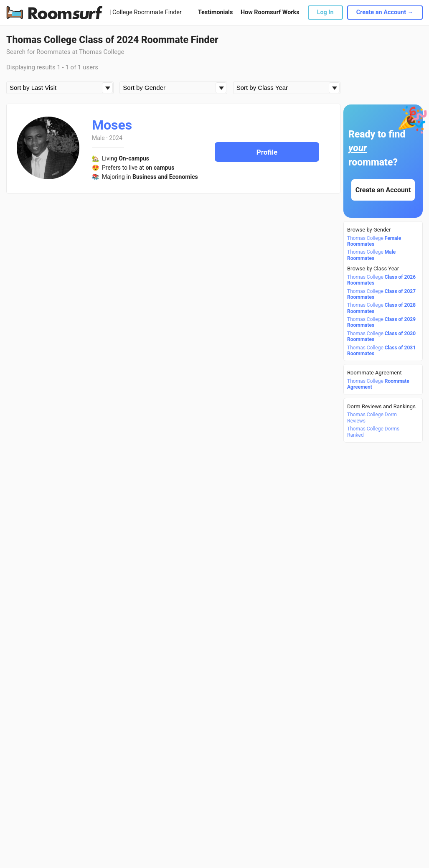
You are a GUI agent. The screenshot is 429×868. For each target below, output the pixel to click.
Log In (325, 12)
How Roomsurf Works (270, 12)
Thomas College (374, 241)
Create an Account (383, 190)
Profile (267, 152)
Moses (112, 125)
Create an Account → (385, 12)
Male (98, 138)
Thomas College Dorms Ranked (373, 432)
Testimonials (215, 12)
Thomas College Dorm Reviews (372, 417)
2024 (115, 138)
